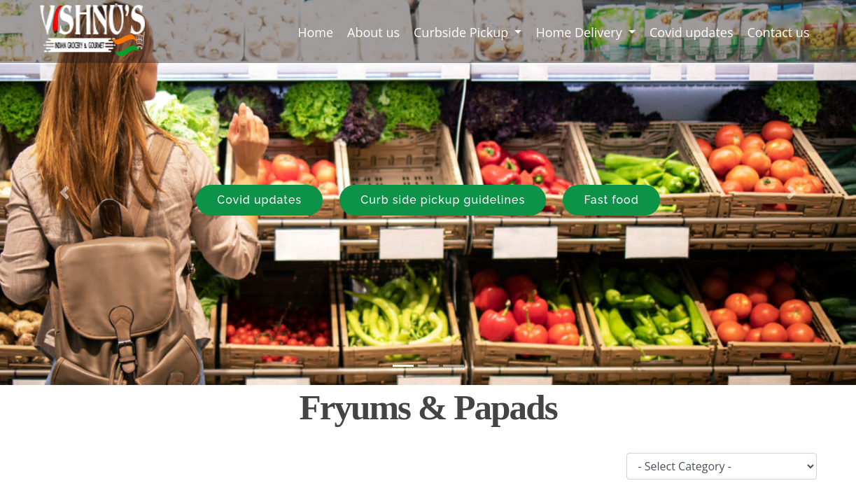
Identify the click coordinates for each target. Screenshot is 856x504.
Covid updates (692, 32)
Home (319, 31)
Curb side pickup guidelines (443, 200)
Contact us (779, 32)
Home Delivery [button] (580, 32)
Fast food (611, 200)
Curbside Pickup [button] (463, 32)
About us (373, 32)
